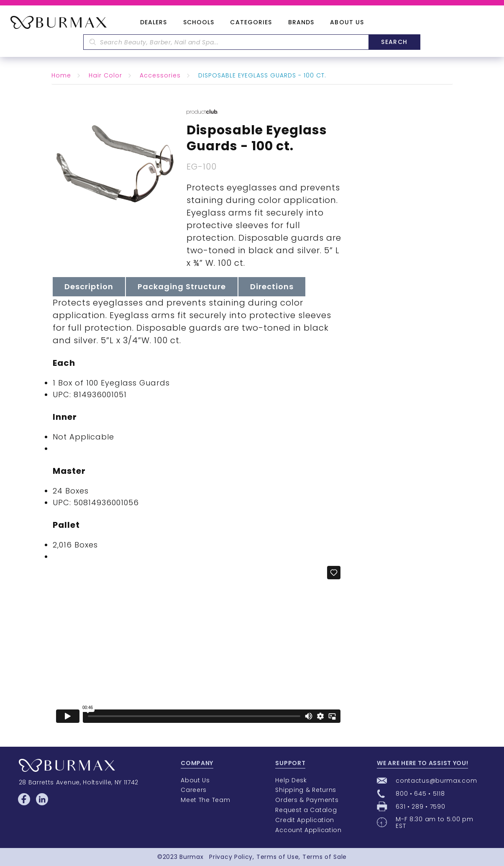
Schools (199, 23)
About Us (347, 23)
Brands (301, 23)
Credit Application (305, 820)
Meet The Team (205, 800)
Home (61, 75)
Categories (251, 23)
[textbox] (226, 42)
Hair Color (105, 75)
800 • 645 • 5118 (420, 794)
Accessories (160, 75)
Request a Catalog (306, 810)
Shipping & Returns (306, 790)
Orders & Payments (307, 800)
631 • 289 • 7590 (420, 807)
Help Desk (291, 780)
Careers (194, 790)
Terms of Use (278, 857)
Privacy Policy (231, 857)
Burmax (191, 857)
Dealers (154, 23)
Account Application (308, 830)
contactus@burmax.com (436, 781)
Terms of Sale (325, 857)
